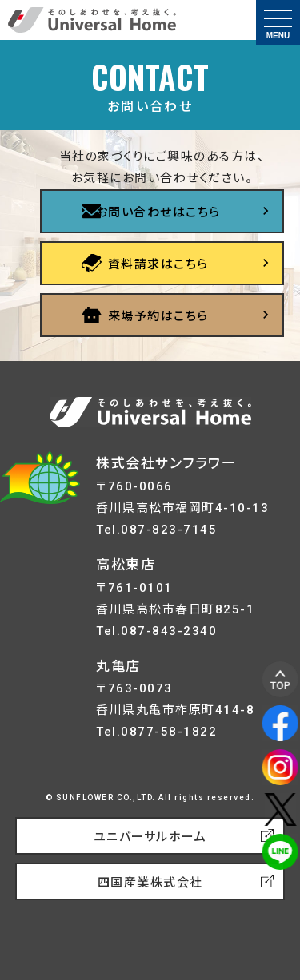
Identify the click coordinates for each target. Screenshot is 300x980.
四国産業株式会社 (150, 883)
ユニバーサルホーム (150, 837)
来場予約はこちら (158, 316)
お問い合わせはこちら (158, 212)
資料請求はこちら (158, 264)
